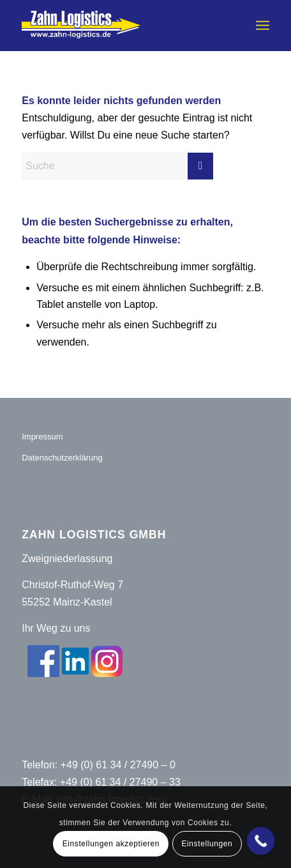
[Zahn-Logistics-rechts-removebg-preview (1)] (121, 26)
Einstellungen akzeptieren (111, 844)
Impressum (42, 437)
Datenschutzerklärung (62, 458)
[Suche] (117, 166)
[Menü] (263, 26)
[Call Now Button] (261, 841)
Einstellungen (207, 844)
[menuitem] (263, 26)
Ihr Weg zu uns (56, 628)
